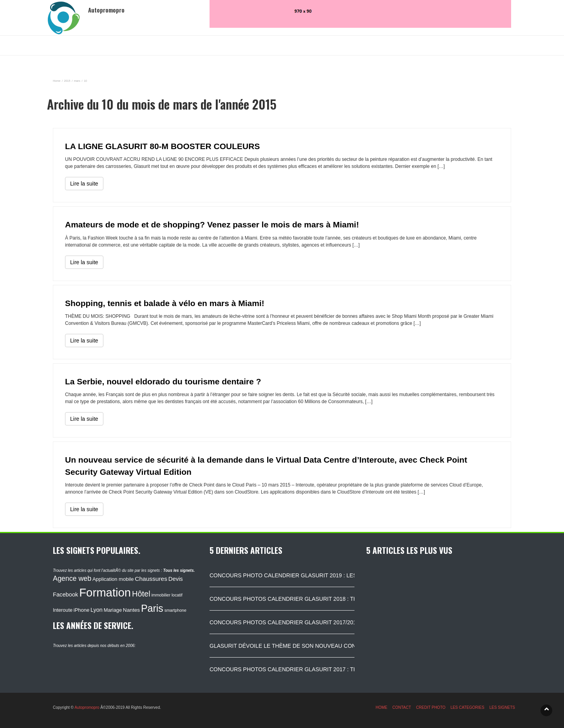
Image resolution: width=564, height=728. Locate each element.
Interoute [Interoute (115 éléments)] (63, 610)
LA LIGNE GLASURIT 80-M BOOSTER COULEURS (162, 146)
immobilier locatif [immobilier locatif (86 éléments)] (167, 595)
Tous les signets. (179, 570)
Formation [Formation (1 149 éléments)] (105, 592)
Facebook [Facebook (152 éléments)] (65, 595)
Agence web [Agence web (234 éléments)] (72, 578)
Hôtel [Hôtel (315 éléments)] (141, 594)
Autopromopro (87, 707)
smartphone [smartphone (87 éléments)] (175, 610)
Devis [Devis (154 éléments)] (176, 579)
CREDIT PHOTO (431, 707)
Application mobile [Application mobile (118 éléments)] (113, 579)
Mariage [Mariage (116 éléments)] (113, 610)
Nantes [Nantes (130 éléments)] (131, 610)
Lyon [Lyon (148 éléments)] (97, 610)
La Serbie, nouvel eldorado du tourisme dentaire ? (163, 381)
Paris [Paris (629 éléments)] (152, 608)
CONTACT (402, 707)
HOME (381, 707)
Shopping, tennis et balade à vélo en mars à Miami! (165, 303)
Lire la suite (84, 184)
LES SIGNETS (502, 707)
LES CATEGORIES (467, 707)
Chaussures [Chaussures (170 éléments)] (151, 579)
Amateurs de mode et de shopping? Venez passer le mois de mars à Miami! (212, 224)
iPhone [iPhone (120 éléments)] (81, 610)
